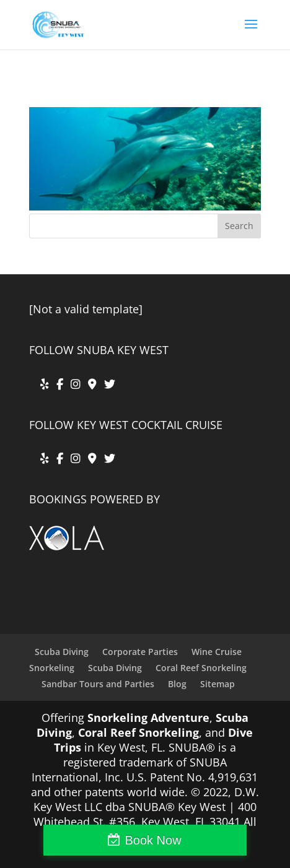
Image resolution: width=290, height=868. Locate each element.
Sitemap (217, 684)
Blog (177, 684)
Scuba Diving (62, 652)
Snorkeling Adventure (148, 718)
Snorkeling (52, 668)
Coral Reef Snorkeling (201, 668)
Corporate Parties (140, 652)
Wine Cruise (217, 652)
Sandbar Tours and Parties (98, 684)
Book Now (153, 840)
